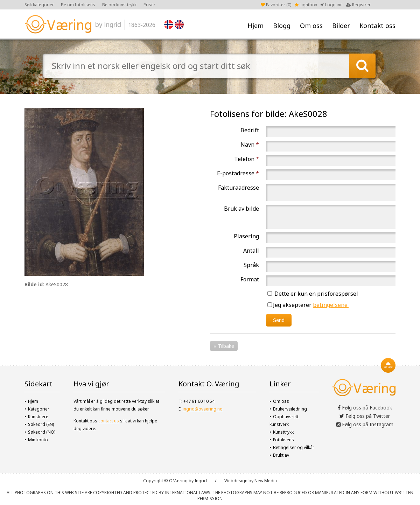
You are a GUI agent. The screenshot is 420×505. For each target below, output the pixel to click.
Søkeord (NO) (42, 432)
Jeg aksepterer (308, 305)
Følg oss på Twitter (365, 416)
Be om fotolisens (78, 5)
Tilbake (226, 346)
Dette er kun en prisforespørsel (313, 294)
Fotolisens (283, 440)
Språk (251, 265)
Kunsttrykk (283, 432)
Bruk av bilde (241, 209)
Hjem (255, 26)
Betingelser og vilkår (294, 447)
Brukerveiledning (290, 409)
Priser (149, 5)
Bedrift (250, 130)
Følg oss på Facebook (365, 408)
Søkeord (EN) (41, 424)
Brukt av (281, 455)
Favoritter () (276, 5)
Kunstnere (38, 417)
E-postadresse (238, 173)
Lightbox (306, 5)
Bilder (341, 26)
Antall (251, 251)
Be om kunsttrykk (119, 5)
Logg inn (332, 5)
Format (250, 279)
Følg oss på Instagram (365, 424)
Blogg (282, 26)
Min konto (38, 440)
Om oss (311, 26)
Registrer (358, 5)
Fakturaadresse (239, 188)
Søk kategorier (39, 5)
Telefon (247, 159)
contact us (109, 421)
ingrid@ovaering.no (203, 409)
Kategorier (39, 409)
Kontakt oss (377, 26)
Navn (250, 145)
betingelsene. (331, 305)
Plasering (246, 236)
